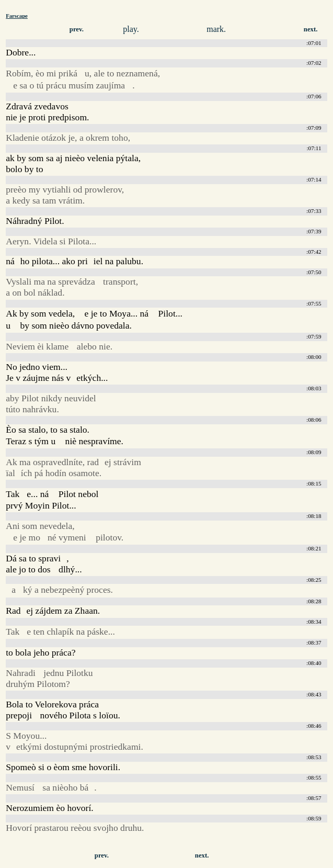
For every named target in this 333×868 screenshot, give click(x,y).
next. (311, 29)
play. (131, 29)
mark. (216, 29)
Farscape (17, 16)
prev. (77, 29)
